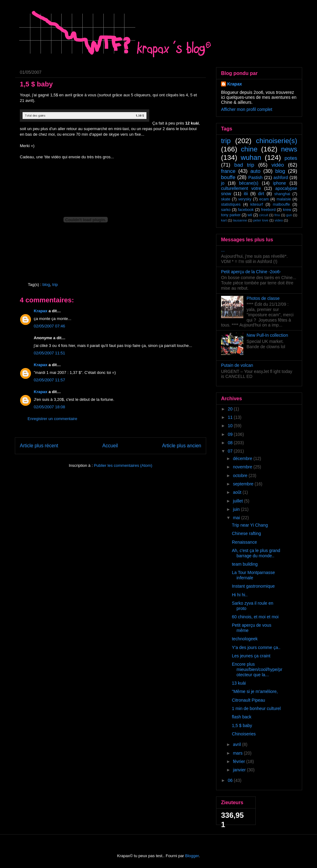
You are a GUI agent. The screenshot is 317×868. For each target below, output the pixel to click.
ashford (281, 178)
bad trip (244, 165)
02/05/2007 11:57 (49, 380)
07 (231, 451)
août (238, 492)
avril (237, 744)
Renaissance (244, 542)
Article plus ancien (182, 446)
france (228, 171)
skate (226, 199)
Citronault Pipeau (248, 700)
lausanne (240, 220)
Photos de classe (263, 298)
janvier (240, 770)
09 (231, 434)
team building (245, 564)
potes (291, 158)
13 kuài (239, 683)
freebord (268, 210)
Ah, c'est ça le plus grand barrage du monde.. (256, 553)
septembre (244, 484)
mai (237, 518)
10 (231, 426)
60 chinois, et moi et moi (255, 617)
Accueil (110, 446)
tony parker (231, 215)
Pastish (255, 178)
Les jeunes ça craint (251, 656)
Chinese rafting (246, 533)
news (289, 149)
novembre (243, 467)
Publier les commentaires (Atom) (123, 465)
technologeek (245, 639)
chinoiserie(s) (277, 141)
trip (55, 285)
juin (237, 509)
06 (231, 780)
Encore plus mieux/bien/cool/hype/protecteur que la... (257, 669)
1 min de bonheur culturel (256, 708)
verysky (245, 199)
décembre (243, 458)
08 (231, 443)
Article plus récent (39, 446)
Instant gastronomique (253, 586)
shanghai (282, 194)
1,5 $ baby (242, 726)
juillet (238, 501)
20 (231, 409)
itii (246, 194)
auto (256, 171)
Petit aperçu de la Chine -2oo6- (251, 272)
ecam (264, 199)
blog (46, 285)
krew (287, 210)
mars (238, 753)
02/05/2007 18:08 (49, 407)
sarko (226, 210)
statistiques (231, 204)
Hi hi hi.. (240, 595)
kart (224, 220)
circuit (264, 215)
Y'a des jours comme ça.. (256, 647)
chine (249, 149)
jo (223, 183)
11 (231, 417)
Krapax (41, 311)
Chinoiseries (244, 734)
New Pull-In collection (267, 335)
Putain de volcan (237, 365)
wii (250, 215)
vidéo (278, 165)
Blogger (192, 856)
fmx (277, 215)
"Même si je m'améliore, (255, 691)
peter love (261, 220)
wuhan (251, 158)
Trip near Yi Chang (250, 525)
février (239, 761)
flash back (242, 717)
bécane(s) (249, 183)
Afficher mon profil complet (247, 109)
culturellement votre (241, 188)
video (279, 220)
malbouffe (281, 204)
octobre (241, 476)
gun (289, 215)
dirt (261, 194)
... (223, 250)
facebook (246, 210)
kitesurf (257, 204)
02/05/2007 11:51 (49, 353)
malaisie (284, 199)
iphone (280, 183)
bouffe (228, 177)
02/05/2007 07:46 (49, 326)
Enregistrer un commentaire (52, 419)
